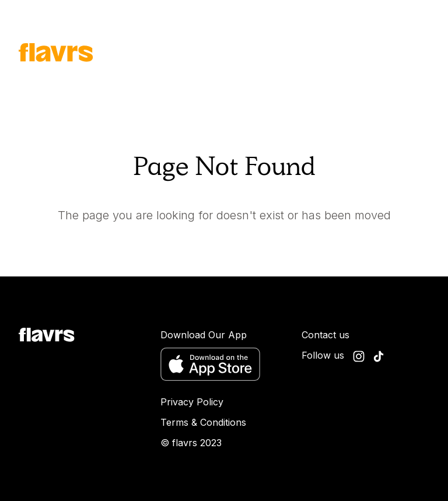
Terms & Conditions (203, 422)
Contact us (325, 335)
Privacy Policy (192, 402)
